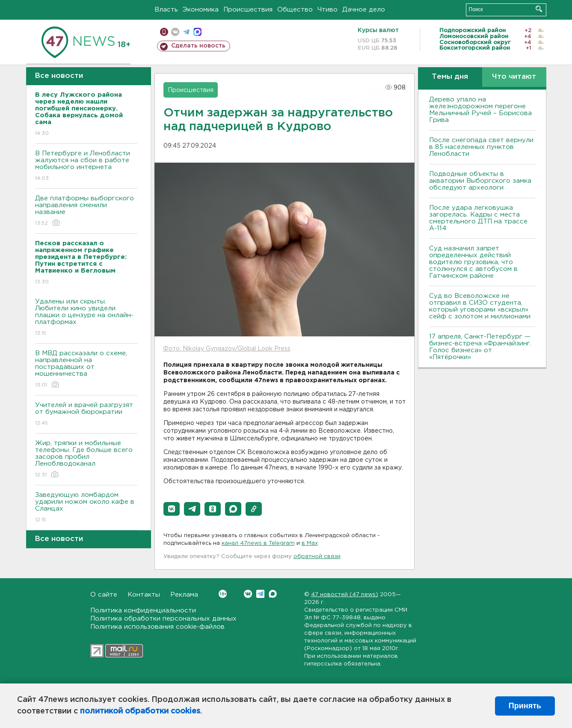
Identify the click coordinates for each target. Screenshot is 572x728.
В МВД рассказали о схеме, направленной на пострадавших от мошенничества (86, 370)
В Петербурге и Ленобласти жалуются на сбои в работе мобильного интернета (86, 166)
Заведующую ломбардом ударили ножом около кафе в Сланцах (86, 508)
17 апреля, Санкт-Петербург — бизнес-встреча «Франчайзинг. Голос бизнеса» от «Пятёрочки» (480, 347)
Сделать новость (198, 46)
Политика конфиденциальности (143, 611)
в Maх (310, 543)
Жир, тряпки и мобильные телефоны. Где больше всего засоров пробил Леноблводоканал (86, 459)
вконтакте (175, 32)
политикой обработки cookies (140, 711)
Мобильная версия (164, 32)
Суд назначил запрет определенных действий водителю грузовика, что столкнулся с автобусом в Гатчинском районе (473, 262)
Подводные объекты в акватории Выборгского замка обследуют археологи (480, 181)
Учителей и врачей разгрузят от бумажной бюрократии (86, 415)
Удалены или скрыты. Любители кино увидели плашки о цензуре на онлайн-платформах (86, 318)
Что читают (514, 77)
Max (273, 594)
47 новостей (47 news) (345, 595)
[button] (172, 509)
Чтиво (327, 10)
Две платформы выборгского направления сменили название (86, 211)
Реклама (184, 595)
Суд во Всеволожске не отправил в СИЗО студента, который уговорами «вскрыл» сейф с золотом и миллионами (480, 306)
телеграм (186, 32)
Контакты (144, 595)
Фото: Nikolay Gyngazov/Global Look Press (227, 349)
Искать (539, 9)
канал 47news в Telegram (258, 543)
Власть (166, 10)
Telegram (260, 594)
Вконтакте (223, 594)
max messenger (197, 32)
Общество (295, 10)
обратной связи (317, 557)
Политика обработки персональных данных (163, 619)
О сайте (104, 595)
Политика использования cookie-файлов (157, 627)
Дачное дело (364, 10)
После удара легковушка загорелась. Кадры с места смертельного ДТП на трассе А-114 (478, 218)
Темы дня (450, 77)
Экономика (201, 10)
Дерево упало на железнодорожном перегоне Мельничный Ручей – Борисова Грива (480, 110)
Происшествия (248, 10)
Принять (525, 706)
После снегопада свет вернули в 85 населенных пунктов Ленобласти (481, 147)
